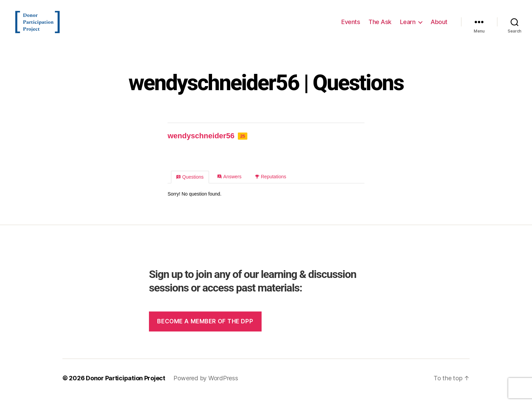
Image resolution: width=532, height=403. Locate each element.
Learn (408, 25)
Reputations (271, 182)
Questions (190, 183)
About (439, 25)
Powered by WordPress (206, 384)
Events (351, 25)
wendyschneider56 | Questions (266, 89)
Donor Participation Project (126, 384)
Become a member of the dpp (205, 327)
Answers (230, 182)
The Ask (380, 25)
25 (243, 142)
